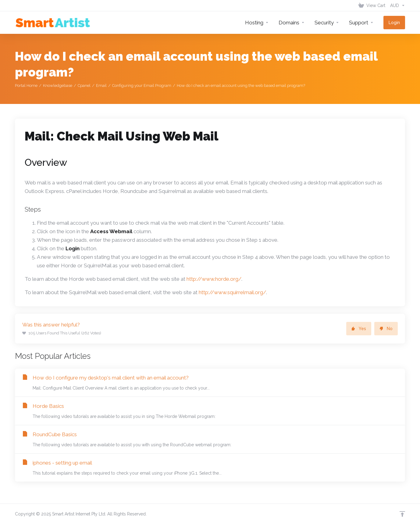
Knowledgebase (58, 86)
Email (101, 86)
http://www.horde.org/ (214, 279)
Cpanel (84, 86)
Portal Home (26, 86)
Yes (359, 329)
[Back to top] (402, 514)
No (386, 329)
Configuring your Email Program (142, 86)
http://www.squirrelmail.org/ (232, 292)
